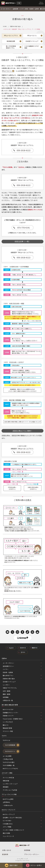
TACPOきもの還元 (9, 762)
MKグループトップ (9, 814)
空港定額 (15, 9)
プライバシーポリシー (32, 854)
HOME (5, 26)
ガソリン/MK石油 (8, 778)
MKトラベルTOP (8, 709)
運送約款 (5, 854)
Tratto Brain (26, 860)
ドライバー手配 (8, 731)
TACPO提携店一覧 (9, 765)
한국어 (23, 652)
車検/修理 (6, 781)
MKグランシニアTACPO (10, 768)
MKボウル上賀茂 (8, 799)
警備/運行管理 (7, 728)
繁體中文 (35, 648)
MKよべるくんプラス (11, 36)
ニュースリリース (8, 836)
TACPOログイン (10, 751)
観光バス (6, 725)
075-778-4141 (24, 228)
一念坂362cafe (8, 805)
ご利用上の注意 (8, 759)
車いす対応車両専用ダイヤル (11, 47)
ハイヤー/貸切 (24, 9)
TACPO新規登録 (10, 745)
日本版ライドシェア (32, 41)
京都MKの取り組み (15, 26)
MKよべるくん (32, 36)
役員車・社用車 (34, 9)
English (11, 648)
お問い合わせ (7, 850)
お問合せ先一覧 (8, 700)
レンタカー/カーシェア (10, 784)
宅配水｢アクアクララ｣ (10, 688)
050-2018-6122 (24, 150)
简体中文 (23, 648)
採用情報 (6, 697)
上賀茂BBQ (6, 802)
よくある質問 (7, 756)
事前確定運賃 (11, 41)
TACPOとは (6, 740)
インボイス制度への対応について (14, 830)
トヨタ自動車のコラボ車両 (32, 47)
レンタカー (6, 685)
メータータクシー (6, 9)
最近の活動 (6, 833)
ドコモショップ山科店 (10, 790)
